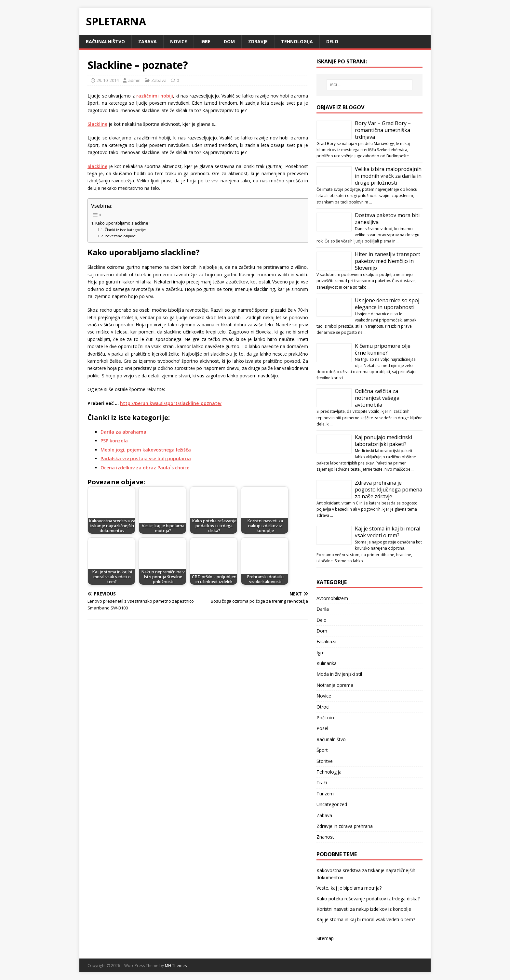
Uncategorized (332, 804)
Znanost (325, 837)
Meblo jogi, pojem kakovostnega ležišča (146, 450)
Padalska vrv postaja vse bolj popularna (146, 458)
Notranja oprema (335, 685)
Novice (179, 41)
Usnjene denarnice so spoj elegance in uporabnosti (387, 304)
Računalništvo (105, 41)
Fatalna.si (326, 641)
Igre (205, 41)
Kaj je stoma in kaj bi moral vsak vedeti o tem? (388, 532)
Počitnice (326, 718)
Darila (323, 609)
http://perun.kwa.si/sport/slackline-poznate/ (171, 403)
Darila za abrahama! (124, 432)
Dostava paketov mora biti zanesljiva (387, 219)
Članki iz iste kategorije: (125, 230)
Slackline (97, 124)
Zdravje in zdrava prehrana (345, 826)
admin (134, 80)
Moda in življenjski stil (339, 674)
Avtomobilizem (332, 598)
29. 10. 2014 (108, 80)
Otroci (323, 707)
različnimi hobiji (155, 96)
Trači (322, 783)
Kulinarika (327, 663)
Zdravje (258, 41)
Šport (322, 750)
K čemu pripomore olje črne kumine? (383, 349)
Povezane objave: (121, 236)
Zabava (148, 41)
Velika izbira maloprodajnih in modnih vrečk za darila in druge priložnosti (388, 176)
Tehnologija (297, 41)
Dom (229, 41)
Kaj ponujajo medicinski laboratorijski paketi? (383, 441)
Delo (332, 41)
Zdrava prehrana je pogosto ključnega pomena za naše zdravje (389, 490)
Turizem (325, 794)
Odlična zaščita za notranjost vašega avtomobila (377, 398)
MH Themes (176, 966)
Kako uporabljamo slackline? (123, 223)
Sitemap (325, 938)
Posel (322, 728)
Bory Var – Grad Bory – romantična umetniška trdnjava (383, 130)
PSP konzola (114, 441)
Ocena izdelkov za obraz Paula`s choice (145, 468)
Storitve (325, 761)
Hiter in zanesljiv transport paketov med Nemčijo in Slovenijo (388, 261)
